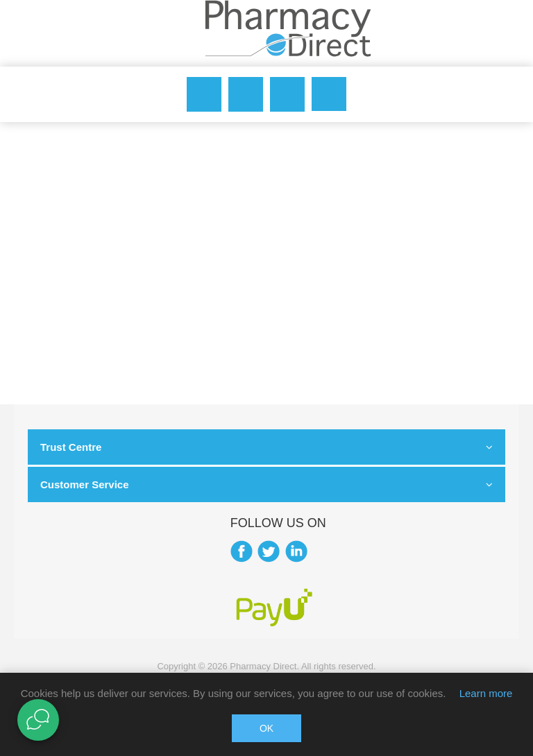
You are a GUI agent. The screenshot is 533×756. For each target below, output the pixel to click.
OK (266, 728)
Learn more (486, 693)
